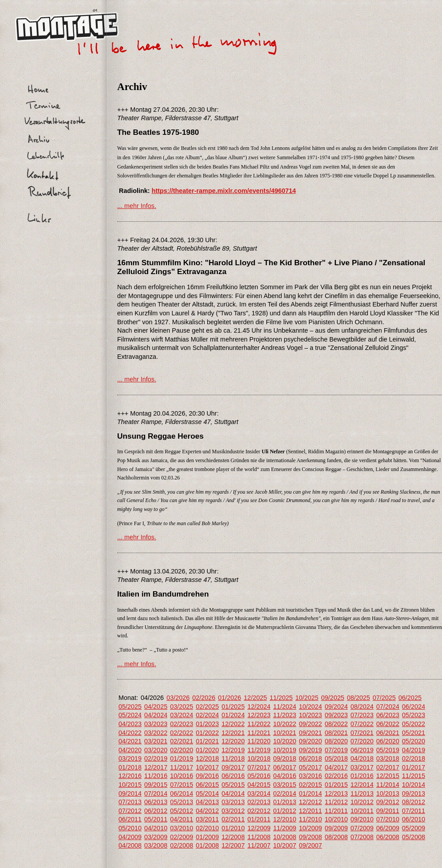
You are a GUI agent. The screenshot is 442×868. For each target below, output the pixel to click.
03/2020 (156, 750)
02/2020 (182, 750)
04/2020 (130, 750)
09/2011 (388, 811)
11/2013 (362, 793)
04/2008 (130, 845)
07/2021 (362, 733)
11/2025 (281, 698)
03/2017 (362, 767)
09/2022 (311, 724)
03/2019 (130, 758)
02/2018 (414, 758)
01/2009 (207, 837)
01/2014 (311, 793)
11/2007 (259, 845)
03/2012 (233, 811)
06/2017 (284, 767)
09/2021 (311, 733)
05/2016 (259, 776)
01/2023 (207, 724)
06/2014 (182, 793)
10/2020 (284, 741)
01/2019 (182, 758)
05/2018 (336, 758)
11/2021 (259, 733)
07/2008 (362, 837)
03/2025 (182, 707)
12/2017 (156, 767)
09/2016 (207, 776)
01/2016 (362, 776)
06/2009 (388, 828)
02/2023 (182, 724)
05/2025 (130, 707)
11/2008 (259, 837)
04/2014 (233, 793)
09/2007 (311, 845)
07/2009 (362, 828)
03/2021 (156, 741)
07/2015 (182, 785)
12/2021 (233, 733)
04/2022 (130, 733)
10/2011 (362, 811)
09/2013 (414, 793)
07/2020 (362, 741)
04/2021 (130, 741)
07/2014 (156, 793)
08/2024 (362, 707)
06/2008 (388, 837)
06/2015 (207, 785)
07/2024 (388, 707)
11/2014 (388, 785)
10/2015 (130, 785)
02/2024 (207, 715)
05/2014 (207, 793)
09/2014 (130, 793)
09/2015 (156, 785)
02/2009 (182, 837)
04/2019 (414, 750)
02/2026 (204, 698)
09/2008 (311, 837)
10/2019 (284, 750)
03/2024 (182, 715)
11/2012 (336, 802)
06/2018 (311, 758)
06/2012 (156, 811)
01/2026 (229, 698)
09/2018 (284, 758)
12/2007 (233, 845)
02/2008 (182, 845)
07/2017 (259, 767)
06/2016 (233, 776)
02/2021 (182, 741)
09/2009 (336, 828)
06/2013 (156, 802)
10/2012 (362, 802)
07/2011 (414, 811)
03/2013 (233, 802)
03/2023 (156, 724)
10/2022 (284, 724)
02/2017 (388, 767)
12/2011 (311, 811)
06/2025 (410, 698)
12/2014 (362, 785)
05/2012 (182, 811)
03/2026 (178, 698)
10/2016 (182, 776)
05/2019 (388, 750)
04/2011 (182, 819)
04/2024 (156, 715)
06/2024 (414, 707)
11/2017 (182, 767)
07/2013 (130, 802)
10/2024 (311, 707)
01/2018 (130, 767)
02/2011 (233, 819)
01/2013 (284, 802)
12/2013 (336, 793)
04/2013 (207, 802)
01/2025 (233, 707)
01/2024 (233, 715)
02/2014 (284, 793)
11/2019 (259, 750)
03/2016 (311, 776)
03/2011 (207, 819)
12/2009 (259, 828)
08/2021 (336, 733)
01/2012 (284, 811)
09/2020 (311, 741)
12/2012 (311, 802)
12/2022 (233, 724)
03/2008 (156, 845)
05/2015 (233, 785)
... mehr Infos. (137, 206)
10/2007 (284, 845)
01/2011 (259, 819)
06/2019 (362, 750)
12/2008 (233, 837)
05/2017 (311, 767)
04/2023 (130, 724)
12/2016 (130, 776)
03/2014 (259, 793)
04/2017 (336, 767)
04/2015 (259, 785)
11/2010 (311, 819)
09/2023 (336, 715)
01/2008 (207, 845)
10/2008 (284, 837)
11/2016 (156, 776)
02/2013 (259, 802)
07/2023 (362, 715)
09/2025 (333, 698)
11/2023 (284, 715)
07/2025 (384, 698)
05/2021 (414, 733)
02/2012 (259, 811)
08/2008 (336, 837)
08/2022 (336, 724)
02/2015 (311, 785)
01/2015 (336, 785)
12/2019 (233, 750)
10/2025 (307, 698)
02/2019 (156, 758)
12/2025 (255, 698)
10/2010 (336, 819)
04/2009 (130, 837)
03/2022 (156, 733)
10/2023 (311, 715)
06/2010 (414, 819)
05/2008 (414, 837)
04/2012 (207, 811)
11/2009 (284, 828)
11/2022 (259, 724)
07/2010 (388, 819)
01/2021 (207, 741)
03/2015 (284, 785)
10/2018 (259, 758)
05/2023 (414, 715)
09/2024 (336, 707)
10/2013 (388, 793)
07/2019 (336, 750)
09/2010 (362, 819)
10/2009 (311, 828)
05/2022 (414, 724)
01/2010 (233, 828)
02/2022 (182, 733)
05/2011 (156, 819)
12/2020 (233, 741)
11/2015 (414, 776)
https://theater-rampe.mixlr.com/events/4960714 (224, 191)
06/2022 (388, 724)
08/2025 (359, 698)
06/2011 (130, 819)
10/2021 (284, 733)
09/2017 (233, 767)
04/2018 (362, 758)
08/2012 (414, 802)
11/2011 (336, 811)
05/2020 (414, 741)
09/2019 (311, 750)
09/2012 (388, 802)
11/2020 (259, 741)
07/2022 (362, 724)
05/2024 (130, 715)
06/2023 (388, 715)
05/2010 (130, 828)
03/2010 (182, 828)
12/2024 (259, 707)
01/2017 (414, 767)
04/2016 (284, 776)
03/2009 (156, 837)
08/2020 (336, 741)
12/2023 (259, 715)
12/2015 (388, 776)
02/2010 (207, 828)
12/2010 (284, 819)
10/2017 (207, 767)
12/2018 (207, 758)
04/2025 (156, 707)
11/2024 (284, 707)
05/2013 (182, 802)
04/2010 (156, 828)
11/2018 (233, 758)
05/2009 (414, 828)
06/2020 (388, 741)
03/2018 (388, 758)
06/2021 (388, 733)
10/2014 (414, 785)
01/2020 (207, 750)
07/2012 (130, 811)
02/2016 (336, 776)
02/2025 (207, 707)
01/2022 (207, 733)
